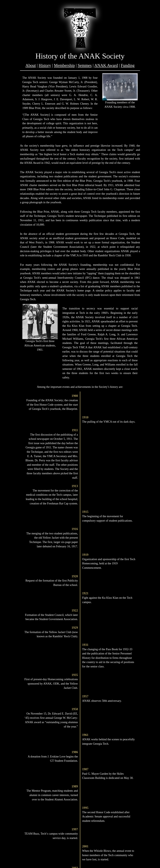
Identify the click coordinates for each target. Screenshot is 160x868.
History (45, 65)
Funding (128, 65)
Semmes (85, 65)
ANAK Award (106, 65)
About (31, 65)
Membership (64, 65)
